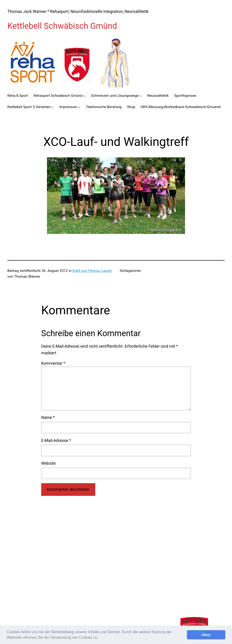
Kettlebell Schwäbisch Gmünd (62, 26)
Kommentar (53, 363)
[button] (100, 638)
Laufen (107, 271)
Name (48, 418)
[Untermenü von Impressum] (79, 107)
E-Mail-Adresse (56, 441)
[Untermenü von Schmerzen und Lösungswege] (141, 96)
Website (48, 463)
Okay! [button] (206, 635)
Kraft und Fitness (86, 271)
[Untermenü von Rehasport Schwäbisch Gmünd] (84, 96)
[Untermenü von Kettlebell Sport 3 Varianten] (53, 107)
